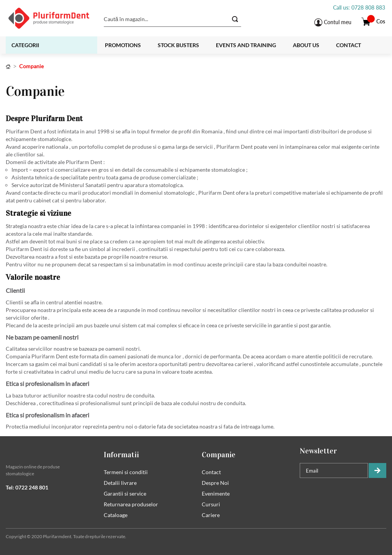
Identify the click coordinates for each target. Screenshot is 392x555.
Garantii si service (125, 493)
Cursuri (211, 504)
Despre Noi (215, 483)
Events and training (246, 45)
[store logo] (50, 18)
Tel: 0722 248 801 (27, 487)
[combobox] (172, 19)
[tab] (49, 451)
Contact (349, 45)
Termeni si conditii (126, 472)
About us (306, 45)
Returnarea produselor (131, 504)
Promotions (123, 45)
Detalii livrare (120, 483)
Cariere (211, 515)
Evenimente (216, 493)
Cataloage (116, 515)
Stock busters (178, 45)
